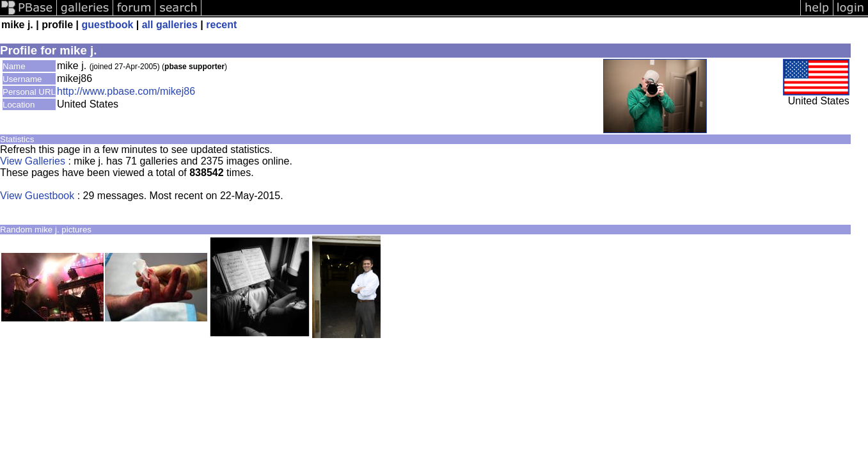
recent (221, 25)
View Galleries (33, 161)
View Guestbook (37, 196)
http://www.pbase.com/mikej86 (126, 91)
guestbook (107, 25)
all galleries (170, 25)
